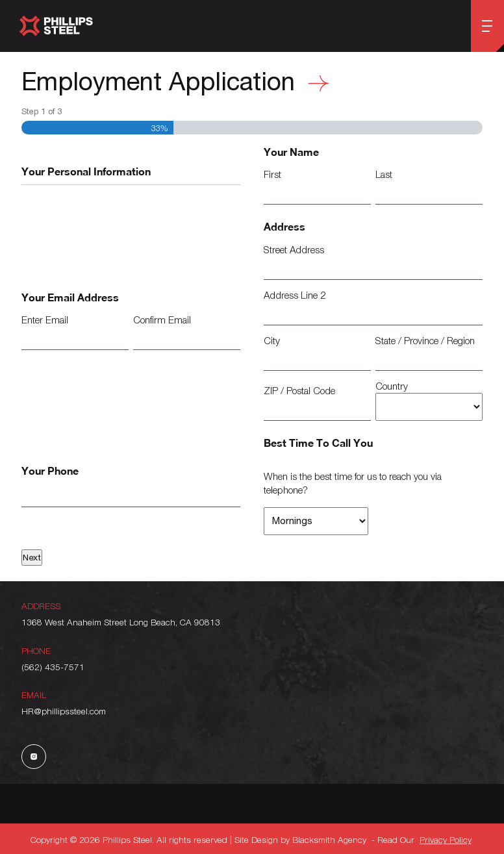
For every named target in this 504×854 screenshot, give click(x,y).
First (272, 174)
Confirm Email (162, 320)
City (272, 340)
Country (392, 386)
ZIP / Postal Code (299, 390)
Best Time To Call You (318, 443)
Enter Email (45, 320)
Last (384, 174)
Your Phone (50, 471)
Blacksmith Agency (329, 839)
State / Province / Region (425, 340)
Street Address (294, 249)
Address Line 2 (295, 295)
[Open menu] (487, 26)
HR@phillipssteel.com (64, 711)
